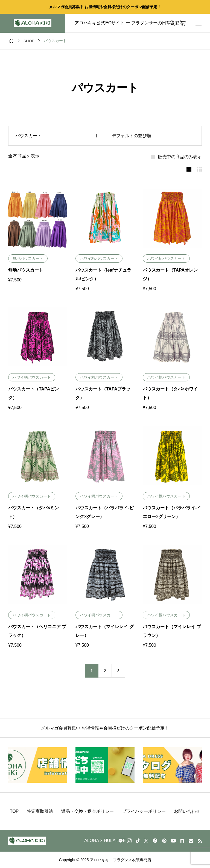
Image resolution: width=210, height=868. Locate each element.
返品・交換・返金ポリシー (87, 811)
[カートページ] (183, 23)
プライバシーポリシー (144, 811)
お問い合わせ (187, 811)
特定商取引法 (40, 811)
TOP (14, 811)
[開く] (199, 23)
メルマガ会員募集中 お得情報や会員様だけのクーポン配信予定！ (105, 7)
